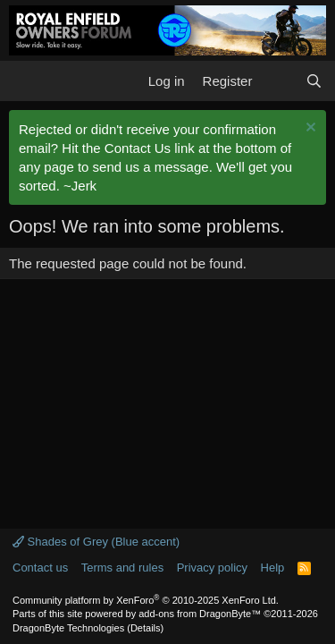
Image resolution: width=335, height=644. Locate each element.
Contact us (40, 568)
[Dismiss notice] (309, 129)
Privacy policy (212, 568)
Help (273, 568)
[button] (25, 80)
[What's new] (278, 81)
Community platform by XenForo (146, 600)
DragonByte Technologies (68, 628)
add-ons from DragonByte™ (200, 614)
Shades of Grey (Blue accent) (96, 542)
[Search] (314, 81)
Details (146, 628)
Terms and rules (122, 568)
